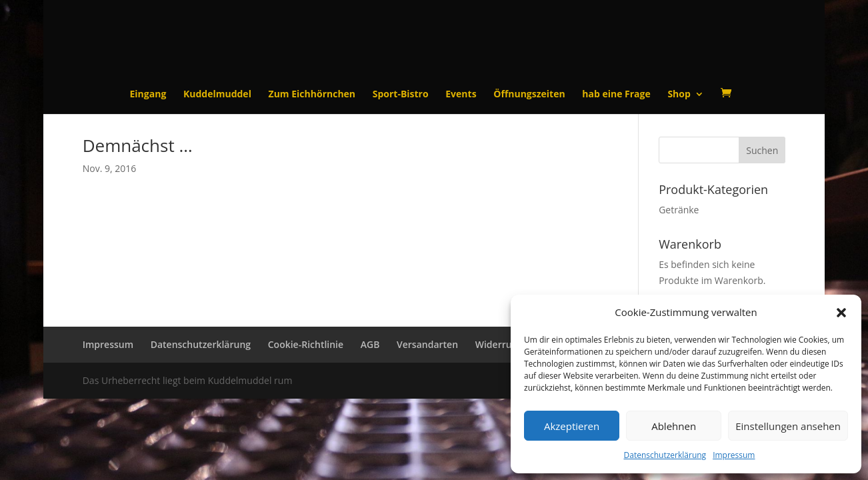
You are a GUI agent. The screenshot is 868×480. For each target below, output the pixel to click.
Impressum (734, 455)
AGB (370, 344)
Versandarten (427, 344)
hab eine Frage (616, 95)
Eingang (148, 95)
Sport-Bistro (401, 95)
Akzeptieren (572, 426)
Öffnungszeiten (529, 95)
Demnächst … (138, 145)
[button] (841, 313)
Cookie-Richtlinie (306, 344)
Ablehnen (674, 426)
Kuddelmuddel (217, 95)
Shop (679, 95)
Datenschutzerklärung (665, 455)
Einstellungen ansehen (788, 426)
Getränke (679, 210)
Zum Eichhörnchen (312, 95)
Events (461, 95)
